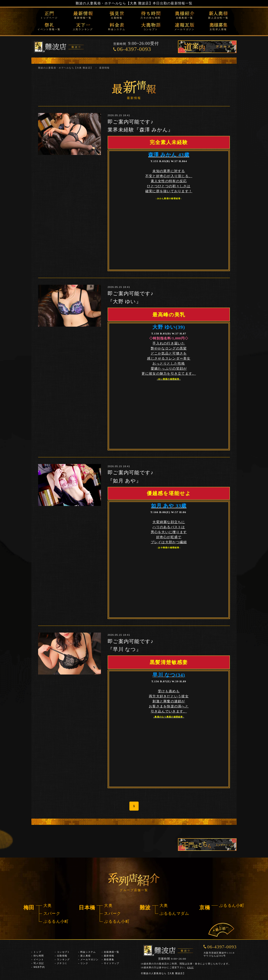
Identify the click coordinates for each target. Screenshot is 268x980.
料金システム (117, 29)
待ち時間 (39, 956)
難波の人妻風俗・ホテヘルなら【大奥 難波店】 (114, 3)
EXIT (191, 967)
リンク (84, 963)
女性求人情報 (218, 29)
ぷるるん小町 (56, 921)
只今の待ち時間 (151, 18)
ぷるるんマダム (174, 913)
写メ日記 (39, 963)
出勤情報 (117, 18)
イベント (39, 959)
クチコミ (62, 963)
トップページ (49, 18)
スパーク (52, 913)
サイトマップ (112, 963)
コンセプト (151, 29)
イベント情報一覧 (49, 29)
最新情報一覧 (83, 18)
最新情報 (109, 956)
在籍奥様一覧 (185, 18)
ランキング (63, 959)
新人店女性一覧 (218, 18)
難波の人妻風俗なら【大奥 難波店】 (163, 973)
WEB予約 (39, 967)
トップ (37, 952)
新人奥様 (86, 956)
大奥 (48, 905)
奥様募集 (109, 959)
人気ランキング (83, 29)
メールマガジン (184, 29)
